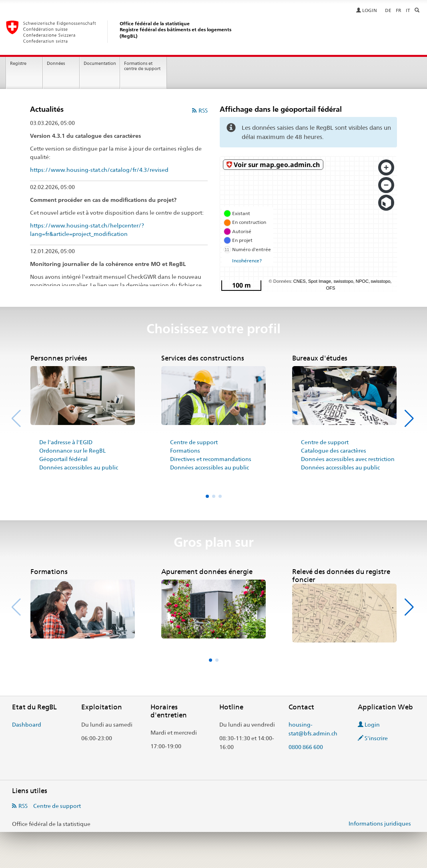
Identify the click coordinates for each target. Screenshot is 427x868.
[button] (410, 419)
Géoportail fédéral (63, 459)
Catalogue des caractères (334, 451)
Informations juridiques (380, 824)
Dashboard (27, 725)
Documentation (100, 63)
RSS (203, 111)
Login (369, 725)
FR (399, 10)
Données (56, 63)
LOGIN (367, 10)
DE (388, 10)
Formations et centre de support (142, 66)
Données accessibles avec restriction (348, 459)
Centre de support (194, 442)
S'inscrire (373, 738)
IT (408, 10)
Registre (18, 63)
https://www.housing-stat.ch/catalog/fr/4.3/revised (99, 170)
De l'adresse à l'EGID (66, 442)
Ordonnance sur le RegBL (72, 451)
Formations (185, 451)
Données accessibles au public (79, 467)
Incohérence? (247, 261)
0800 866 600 (306, 747)
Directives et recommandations (211, 459)
